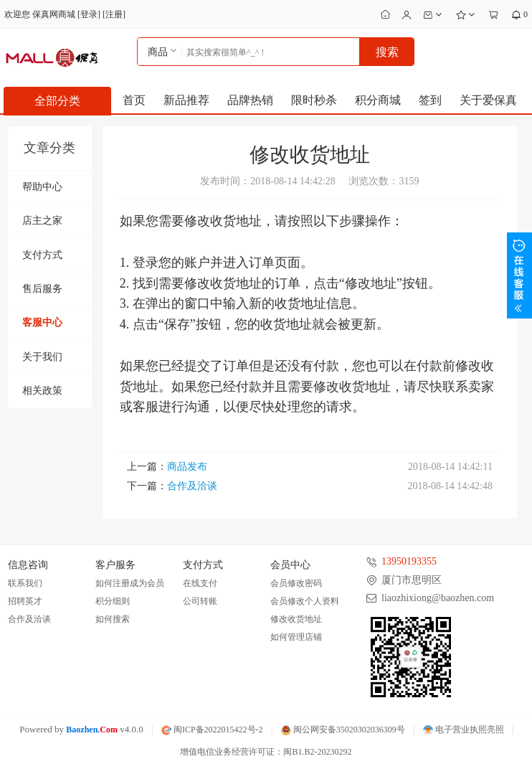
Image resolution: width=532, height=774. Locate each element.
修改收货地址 (296, 619)
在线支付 (200, 583)
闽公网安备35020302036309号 (343, 730)
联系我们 (25, 583)
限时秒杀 (314, 100)
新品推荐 (186, 100)
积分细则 (113, 601)
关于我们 (42, 357)
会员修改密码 (296, 583)
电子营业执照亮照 (464, 730)
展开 (519, 275)
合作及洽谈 (192, 486)
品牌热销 (250, 100)
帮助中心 (42, 187)
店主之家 (42, 221)
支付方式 (42, 255)
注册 (114, 14)
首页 (134, 100)
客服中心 (42, 322)
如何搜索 (113, 619)
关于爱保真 (488, 100)
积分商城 (378, 100)
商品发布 (187, 467)
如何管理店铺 (296, 637)
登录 (89, 14)
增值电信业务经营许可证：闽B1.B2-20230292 (266, 752)
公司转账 (200, 601)
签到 (430, 100)
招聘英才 (25, 601)
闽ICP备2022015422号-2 (212, 730)
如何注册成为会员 (130, 583)
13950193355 (409, 561)
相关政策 (42, 391)
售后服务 (42, 289)
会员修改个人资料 (305, 601)
